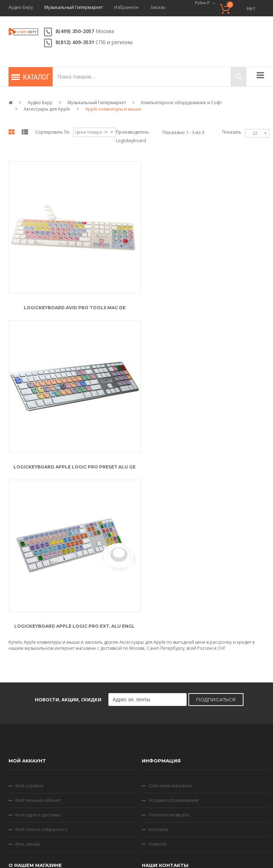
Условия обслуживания (173, 637)
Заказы (158, 7)
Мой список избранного (41, 666)
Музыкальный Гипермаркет (74, 7)
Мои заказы (28, 681)
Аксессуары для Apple (47, 109)
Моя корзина (29, 623)
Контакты (158, 666)
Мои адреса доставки (38, 652)
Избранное (126, 7)
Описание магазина (170, 623)
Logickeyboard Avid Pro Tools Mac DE (74, 306)
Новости (157, 681)
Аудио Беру (21, 7)
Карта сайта (196, 826)
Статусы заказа (31, 741)
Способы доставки (35, 785)
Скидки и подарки (34, 756)
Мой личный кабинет (38, 637)
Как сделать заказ (34, 727)
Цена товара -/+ (92, 132)
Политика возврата (169, 652)
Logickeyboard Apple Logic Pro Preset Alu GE (210, 306)
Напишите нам (181, 750)
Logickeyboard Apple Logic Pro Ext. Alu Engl (74, 463)
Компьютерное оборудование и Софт (181, 103)
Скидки (166, 826)
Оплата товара (31, 770)
